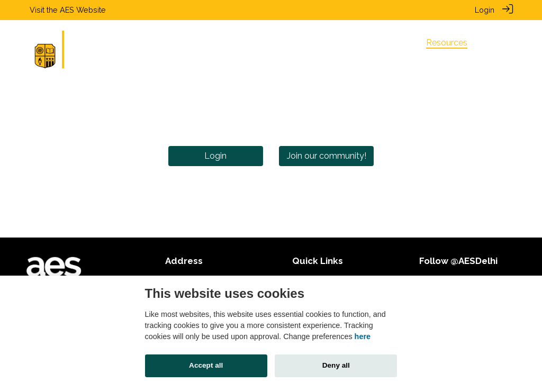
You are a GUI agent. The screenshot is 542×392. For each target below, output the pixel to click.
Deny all (336, 365)
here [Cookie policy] (363, 336)
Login (485, 10)
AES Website (83, 10)
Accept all (206, 365)
